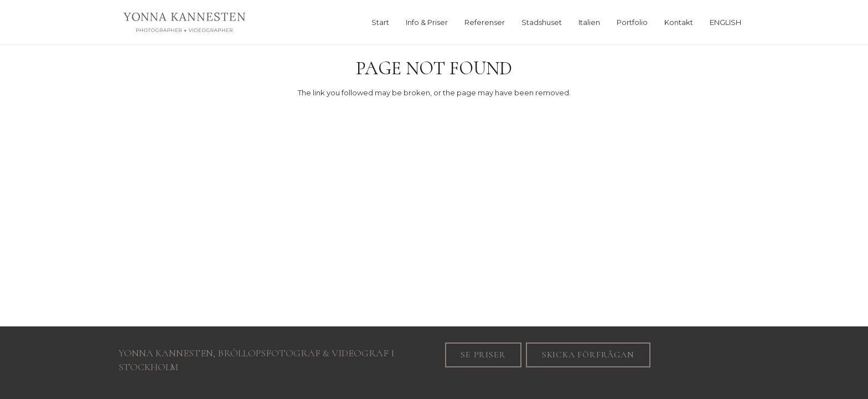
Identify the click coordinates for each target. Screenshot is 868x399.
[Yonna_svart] (184, 22)
